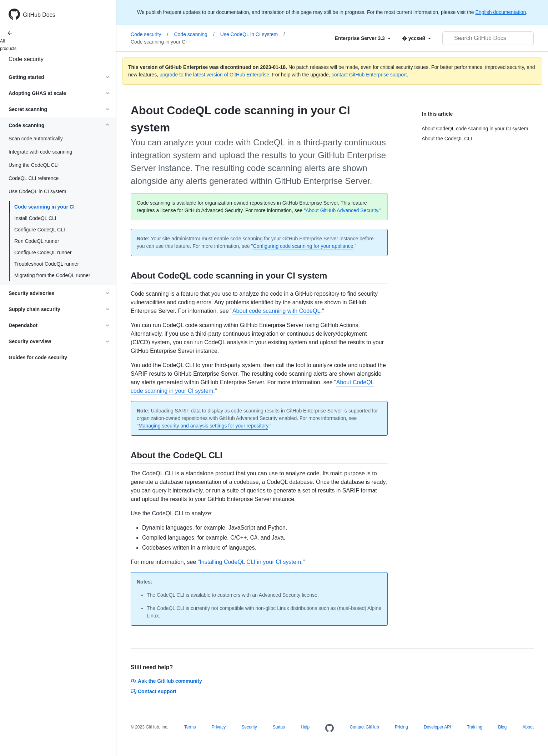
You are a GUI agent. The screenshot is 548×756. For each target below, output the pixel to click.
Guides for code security (38, 357)
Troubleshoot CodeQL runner (47, 264)
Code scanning (194, 34)
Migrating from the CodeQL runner (52, 275)
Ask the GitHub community (166, 681)
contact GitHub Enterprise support (369, 75)
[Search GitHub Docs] (488, 38)
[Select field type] (363, 38)
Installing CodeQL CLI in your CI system (250, 562)
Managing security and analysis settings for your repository (203, 426)
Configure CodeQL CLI (40, 230)
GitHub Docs (39, 15)
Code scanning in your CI (44, 207)
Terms (190, 727)
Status (279, 727)
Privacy (219, 727)
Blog (502, 727)
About (528, 727)
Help (305, 727)
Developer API (438, 727)
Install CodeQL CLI (35, 218)
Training (475, 727)
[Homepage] (330, 729)
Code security (26, 59)
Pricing (401, 727)
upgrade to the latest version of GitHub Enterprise (214, 75)
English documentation (501, 12)
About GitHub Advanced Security (342, 210)
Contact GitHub (365, 727)
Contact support (154, 691)
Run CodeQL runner (37, 241)
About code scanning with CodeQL (276, 311)
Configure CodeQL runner (43, 252)
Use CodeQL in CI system (253, 34)
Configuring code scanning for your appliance (303, 246)
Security (249, 727)
